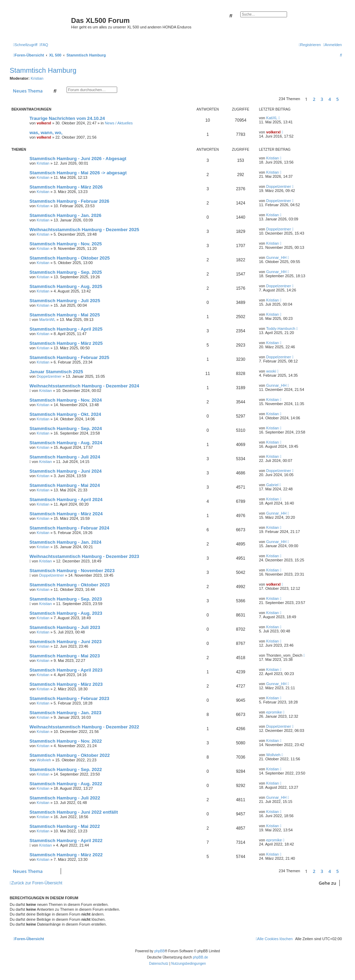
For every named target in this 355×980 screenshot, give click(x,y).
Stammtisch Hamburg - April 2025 (66, 329)
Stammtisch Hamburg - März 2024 (66, 514)
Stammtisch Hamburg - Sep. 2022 (66, 769)
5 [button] (337, 99)
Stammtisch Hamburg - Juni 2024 (66, 471)
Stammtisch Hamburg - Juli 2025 (65, 301)
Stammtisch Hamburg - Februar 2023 (69, 698)
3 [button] (322, 99)
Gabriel (272, 485)
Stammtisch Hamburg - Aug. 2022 (66, 784)
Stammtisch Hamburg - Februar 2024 (69, 528)
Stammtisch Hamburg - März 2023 (66, 684)
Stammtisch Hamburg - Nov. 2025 (66, 244)
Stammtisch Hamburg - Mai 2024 (65, 485)
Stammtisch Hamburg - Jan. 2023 (65, 713)
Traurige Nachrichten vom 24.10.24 (67, 118)
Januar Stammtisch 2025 (56, 372)
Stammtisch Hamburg (43, 70)
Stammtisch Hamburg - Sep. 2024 (66, 428)
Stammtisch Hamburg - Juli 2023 (65, 627)
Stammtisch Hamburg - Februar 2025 (69, 357)
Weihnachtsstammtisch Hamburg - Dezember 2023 (84, 556)
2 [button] (314, 99)
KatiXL (272, 118)
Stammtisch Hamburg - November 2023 (72, 571)
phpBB (159, 951)
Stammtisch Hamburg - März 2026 (66, 187)
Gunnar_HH (276, 257)
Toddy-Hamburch (281, 329)
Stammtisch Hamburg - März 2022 (66, 855)
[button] (344, 99)
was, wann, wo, (46, 133)
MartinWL (47, 320)
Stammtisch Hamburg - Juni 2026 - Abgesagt (78, 159)
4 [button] (330, 99)
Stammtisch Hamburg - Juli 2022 (65, 798)
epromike (274, 712)
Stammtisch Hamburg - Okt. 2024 (65, 414)
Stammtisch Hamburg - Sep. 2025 (66, 272)
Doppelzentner (279, 186)
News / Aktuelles (119, 123)
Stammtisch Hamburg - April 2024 (66, 500)
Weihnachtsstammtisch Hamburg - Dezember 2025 (84, 230)
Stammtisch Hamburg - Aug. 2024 (66, 443)
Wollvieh (44, 760)
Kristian (37, 78)
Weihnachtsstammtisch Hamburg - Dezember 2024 (84, 386)
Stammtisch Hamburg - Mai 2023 (65, 656)
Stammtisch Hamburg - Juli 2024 (65, 457)
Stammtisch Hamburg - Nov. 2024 (66, 400)
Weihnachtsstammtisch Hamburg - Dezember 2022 (84, 727)
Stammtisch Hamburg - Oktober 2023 (70, 585)
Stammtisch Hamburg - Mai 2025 (65, 315)
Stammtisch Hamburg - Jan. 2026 (65, 215)
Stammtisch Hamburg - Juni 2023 (66, 642)
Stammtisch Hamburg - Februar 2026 (69, 201)
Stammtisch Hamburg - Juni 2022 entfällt (74, 812)
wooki (271, 371)
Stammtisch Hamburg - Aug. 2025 (66, 286)
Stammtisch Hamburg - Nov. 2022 (66, 741)
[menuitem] (44, 45)
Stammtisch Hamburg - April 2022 (66, 841)
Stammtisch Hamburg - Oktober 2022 (70, 755)
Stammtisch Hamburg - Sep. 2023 (66, 599)
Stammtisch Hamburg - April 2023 (66, 670)
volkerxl (44, 123)
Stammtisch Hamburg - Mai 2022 (65, 826)
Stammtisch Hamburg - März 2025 (66, 343)
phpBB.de (200, 957)
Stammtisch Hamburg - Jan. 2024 (65, 542)
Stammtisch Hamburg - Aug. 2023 (66, 613)
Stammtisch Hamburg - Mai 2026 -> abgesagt (78, 173)
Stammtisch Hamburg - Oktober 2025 (70, 258)
